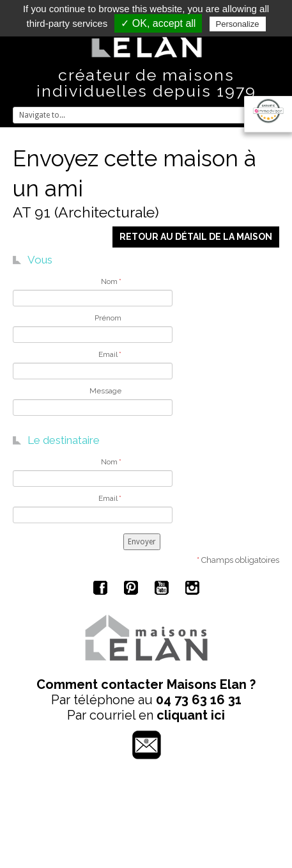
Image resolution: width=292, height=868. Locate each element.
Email (110, 354)
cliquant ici (191, 715)
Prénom (108, 318)
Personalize (238, 24)
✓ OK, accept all (158, 23)
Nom (111, 281)
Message (105, 391)
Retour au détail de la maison (196, 237)
